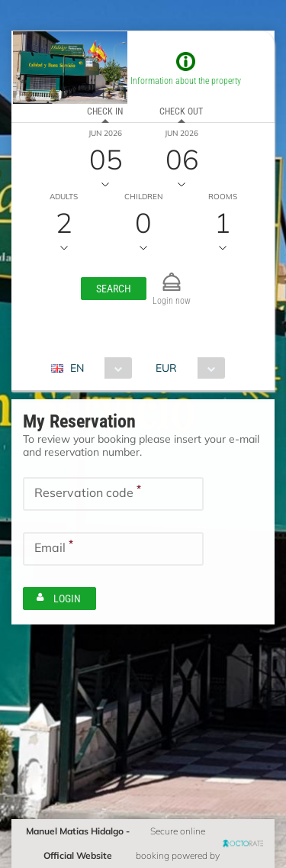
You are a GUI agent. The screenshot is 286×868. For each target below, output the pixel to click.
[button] (114, 289)
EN (77, 368)
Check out (181, 111)
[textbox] (113, 494)
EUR (166, 368)
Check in (105, 111)
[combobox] (97, 368)
